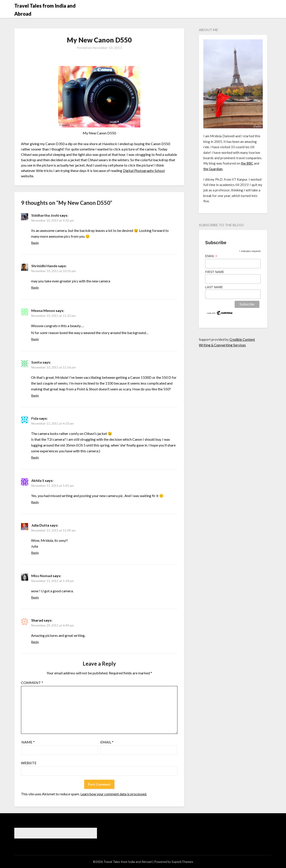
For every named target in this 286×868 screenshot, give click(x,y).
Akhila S (38, 480)
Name (28, 742)
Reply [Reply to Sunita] (35, 395)
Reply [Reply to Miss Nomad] (35, 597)
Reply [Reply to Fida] (35, 457)
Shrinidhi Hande (44, 266)
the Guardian (213, 169)
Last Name (214, 287)
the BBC (247, 163)
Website (29, 763)
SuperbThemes (182, 862)
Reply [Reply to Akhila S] (35, 502)
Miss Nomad (42, 576)
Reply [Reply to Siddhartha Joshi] (35, 243)
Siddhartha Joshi (45, 215)
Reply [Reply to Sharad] (35, 642)
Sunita (37, 362)
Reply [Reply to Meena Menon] (35, 339)
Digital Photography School (144, 170)
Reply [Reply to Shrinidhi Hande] (35, 287)
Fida (35, 418)
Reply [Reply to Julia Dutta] (35, 553)
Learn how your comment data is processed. (114, 794)
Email (107, 742)
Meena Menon (43, 310)
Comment (32, 683)
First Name (215, 272)
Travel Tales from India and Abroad (45, 10)
